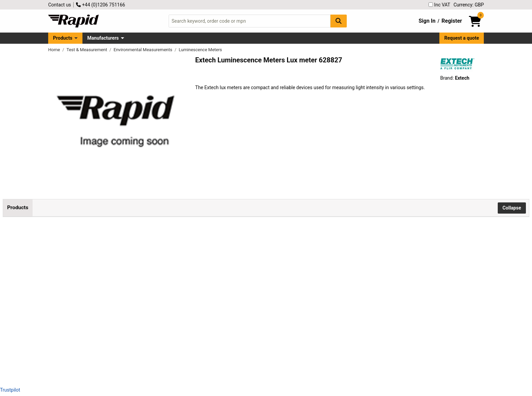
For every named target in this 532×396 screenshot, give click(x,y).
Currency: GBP (469, 5)
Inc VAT (439, 5)
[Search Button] (339, 21)
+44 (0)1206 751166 (100, 5)
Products (63, 38)
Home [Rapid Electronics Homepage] (55, 50)
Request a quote (462, 38)
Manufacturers (103, 38)
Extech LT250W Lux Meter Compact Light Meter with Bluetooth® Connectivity (94, 258)
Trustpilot (10, 390)
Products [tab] (18, 207)
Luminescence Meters (201, 50)
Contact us (60, 5)
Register (452, 21)
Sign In (427, 21)
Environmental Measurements (144, 50)
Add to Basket (194, 259)
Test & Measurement (87, 50)
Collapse (512, 208)
